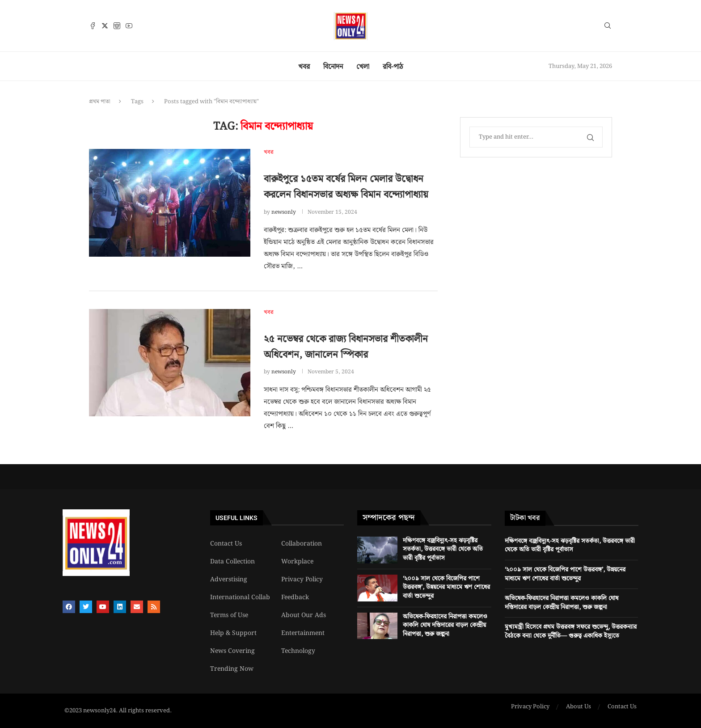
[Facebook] (93, 26)
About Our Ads (304, 615)
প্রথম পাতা (100, 102)
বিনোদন (333, 67)
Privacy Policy (302, 580)
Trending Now (232, 669)
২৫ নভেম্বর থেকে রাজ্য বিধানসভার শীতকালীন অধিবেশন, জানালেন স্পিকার (346, 347)
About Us (579, 707)
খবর (304, 67)
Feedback (295, 597)
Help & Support (233, 633)
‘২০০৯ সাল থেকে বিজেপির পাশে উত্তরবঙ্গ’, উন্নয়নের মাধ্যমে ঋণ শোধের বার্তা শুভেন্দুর (446, 587)
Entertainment (303, 633)
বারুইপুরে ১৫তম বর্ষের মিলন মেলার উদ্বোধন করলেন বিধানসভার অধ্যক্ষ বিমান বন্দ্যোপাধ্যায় (346, 187)
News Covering (232, 651)
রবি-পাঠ (393, 67)
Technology (298, 651)
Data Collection (232, 562)
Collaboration (302, 544)
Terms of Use (229, 615)
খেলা (363, 67)
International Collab (240, 597)
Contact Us (226, 544)
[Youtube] (129, 26)
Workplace (297, 562)
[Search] (608, 27)
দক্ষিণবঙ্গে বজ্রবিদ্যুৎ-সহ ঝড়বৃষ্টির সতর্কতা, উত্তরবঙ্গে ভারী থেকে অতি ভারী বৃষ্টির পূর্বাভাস (443, 549)
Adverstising (229, 580)
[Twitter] (105, 26)
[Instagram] (117, 26)
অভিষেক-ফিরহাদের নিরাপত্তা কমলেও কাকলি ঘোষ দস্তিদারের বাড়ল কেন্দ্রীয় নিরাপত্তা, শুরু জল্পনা (445, 625)
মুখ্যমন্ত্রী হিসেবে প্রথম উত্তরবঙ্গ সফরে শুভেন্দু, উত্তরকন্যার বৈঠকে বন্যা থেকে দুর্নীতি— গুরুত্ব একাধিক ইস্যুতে (571, 631)
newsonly (284, 212)
